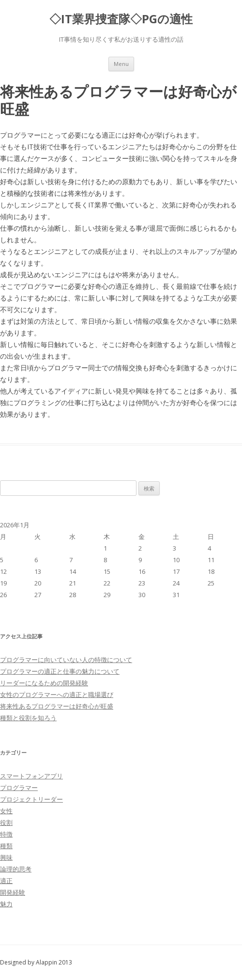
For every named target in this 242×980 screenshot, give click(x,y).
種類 (6, 846)
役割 (6, 822)
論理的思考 (16, 869)
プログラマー (19, 788)
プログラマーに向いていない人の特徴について (66, 660)
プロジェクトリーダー (31, 799)
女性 (6, 811)
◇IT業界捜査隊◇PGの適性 (121, 19)
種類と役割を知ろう (28, 718)
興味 (6, 857)
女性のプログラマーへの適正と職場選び (57, 695)
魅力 (6, 904)
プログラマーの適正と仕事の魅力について (60, 671)
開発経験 (13, 892)
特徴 (6, 834)
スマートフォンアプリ (31, 776)
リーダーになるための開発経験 (44, 683)
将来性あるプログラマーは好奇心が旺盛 (57, 706)
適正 (6, 881)
